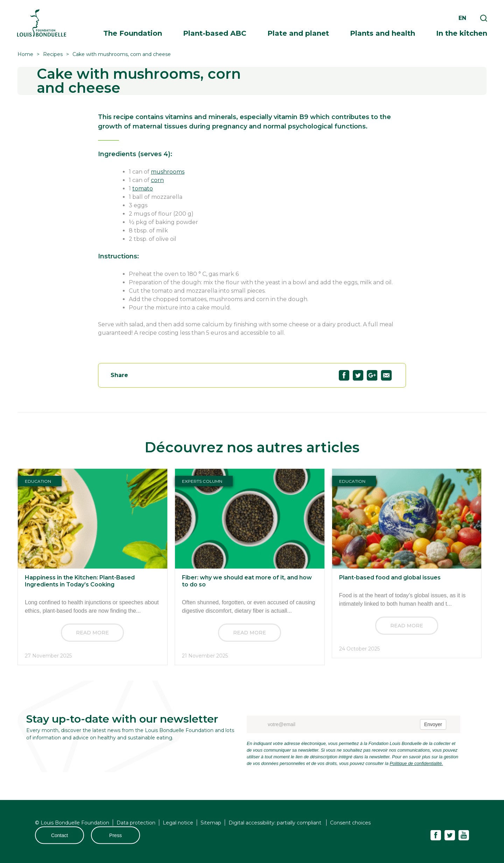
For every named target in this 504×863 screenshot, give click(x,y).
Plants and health (383, 33)
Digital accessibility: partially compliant (276, 823)
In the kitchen (462, 33)
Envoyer (433, 724)
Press (115, 835)
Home (25, 54)
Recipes (53, 54)
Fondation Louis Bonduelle (42, 23)
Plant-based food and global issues (390, 577)
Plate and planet (298, 33)
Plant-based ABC (215, 33)
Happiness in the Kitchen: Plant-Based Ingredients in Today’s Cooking (80, 581)
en (462, 18)
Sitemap (211, 823)
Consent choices (350, 823)
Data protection (136, 823)
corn (157, 180)
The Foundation (133, 33)
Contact (59, 835)
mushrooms (168, 172)
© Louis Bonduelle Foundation (72, 823)
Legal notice (178, 823)
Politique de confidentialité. (416, 763)
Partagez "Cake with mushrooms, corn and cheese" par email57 (386, 375)
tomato (143, 189)
